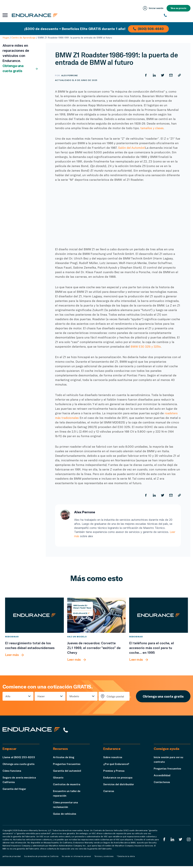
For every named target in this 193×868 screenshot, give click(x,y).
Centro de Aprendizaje (23, 37)
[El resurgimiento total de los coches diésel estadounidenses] (34, 615)
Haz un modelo (77, 636)
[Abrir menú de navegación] (5, 15)
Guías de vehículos (65, 815)
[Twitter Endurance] (180, 841)
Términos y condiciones (104, 858)
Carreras (109, 793)
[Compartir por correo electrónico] (171, 75)
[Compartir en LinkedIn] (154, 75)
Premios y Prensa (114, 772)
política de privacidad (12, 858)
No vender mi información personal (76, 858)
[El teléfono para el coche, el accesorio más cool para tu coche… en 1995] (159, 615)
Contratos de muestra (67, 786)
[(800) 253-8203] (177, 15)
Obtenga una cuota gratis (20, 68)
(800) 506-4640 (149, 28)
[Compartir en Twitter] (162, 75)
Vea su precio (178, 8)
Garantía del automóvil (68, 772)
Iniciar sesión (152, 8)
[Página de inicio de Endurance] (36, 15)
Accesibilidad (162, 777)
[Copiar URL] (179, 75)
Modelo (73, 697)
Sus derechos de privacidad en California (41, 858)
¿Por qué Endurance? (117, 766)
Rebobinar (12, 636)
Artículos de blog (64, 759)
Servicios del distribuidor (120, 786)
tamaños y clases (153, 128)
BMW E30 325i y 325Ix (146, 346)
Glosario (58, 779)
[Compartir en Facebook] (145, 75)
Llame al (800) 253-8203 (19, 759)
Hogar (6, 37)
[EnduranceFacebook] (164, 841)
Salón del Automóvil (132, 148)
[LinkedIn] (172, 841)
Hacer (40, 697)
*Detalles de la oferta (126, 858)
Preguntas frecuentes (67, 766)
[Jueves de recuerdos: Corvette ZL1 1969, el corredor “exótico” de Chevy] (97, 615)
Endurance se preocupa (119, 779)
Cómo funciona (12, 772)
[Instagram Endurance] (189, 841)
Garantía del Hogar (15, 791)
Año (8, 697)
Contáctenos (162, 784)
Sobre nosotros (114, 759)
